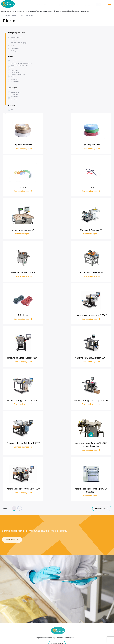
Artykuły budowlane (17, 61)
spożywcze (15, 99)
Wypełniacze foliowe (58, 599)
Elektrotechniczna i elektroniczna (21, 63)
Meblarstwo (15, 77)
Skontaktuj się (12, 416)
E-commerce (15, 73)
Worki (13, 46)
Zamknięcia (14, 51)
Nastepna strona (102, 384)
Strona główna (11, 16)
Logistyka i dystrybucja (18, 75)
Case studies (58, 572)
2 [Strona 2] (20, 384)
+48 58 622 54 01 (58, 545)
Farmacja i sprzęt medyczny (20, 66)
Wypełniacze (15, 48)
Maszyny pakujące (16, 37)
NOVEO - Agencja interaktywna (102, 642)
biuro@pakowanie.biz (73, 3)
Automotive (15, 70)
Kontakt (58, 581)
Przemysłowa (15, 82)
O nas (58, 578)
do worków (15, 95)
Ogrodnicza (15, 79)
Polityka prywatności (58, 584)
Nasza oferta (58, 569)
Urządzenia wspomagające (19, 43)
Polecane (14, 40)
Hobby (13, 68)
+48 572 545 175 (59, 547)
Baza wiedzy (58, 575)
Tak (12, 110)
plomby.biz (58, 587)
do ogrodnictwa (16, 92)
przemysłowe (15, 97)
